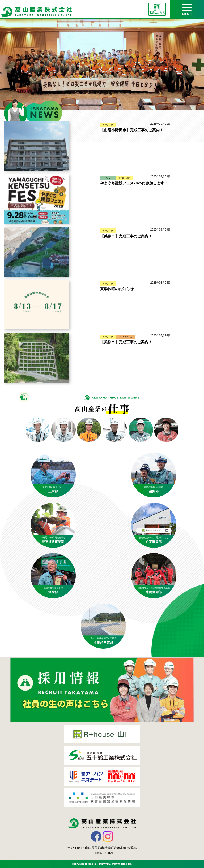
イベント (108, 178)
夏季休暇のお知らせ (117, 289)
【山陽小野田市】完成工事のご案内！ (132, 130)
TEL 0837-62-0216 (102, 853)
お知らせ (108, 125)
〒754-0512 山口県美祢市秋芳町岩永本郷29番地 (102, 848)
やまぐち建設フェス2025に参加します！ (134, 183)
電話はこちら (157, 13)
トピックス (126, 337)
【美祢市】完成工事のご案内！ (126, 236)
